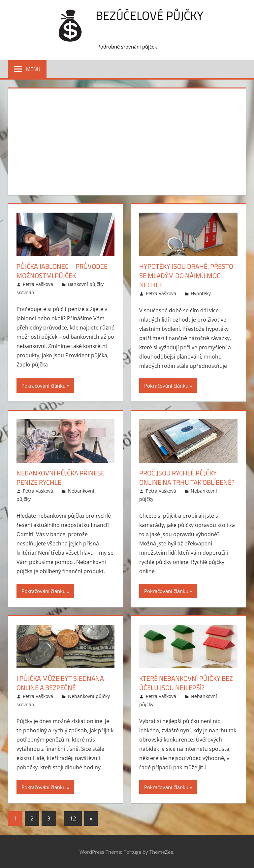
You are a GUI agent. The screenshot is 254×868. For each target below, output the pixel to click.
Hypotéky (201, 293)
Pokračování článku (44, 386)
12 (73, 818)
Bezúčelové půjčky (149, 15)
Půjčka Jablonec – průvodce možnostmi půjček (62, 271)
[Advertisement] (127, 140)
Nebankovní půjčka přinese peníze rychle (61, 478)
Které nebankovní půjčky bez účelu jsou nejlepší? (186, 683)
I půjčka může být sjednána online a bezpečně (60, 683)
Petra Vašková (38, 284)
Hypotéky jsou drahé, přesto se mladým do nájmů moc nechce (186, 276)
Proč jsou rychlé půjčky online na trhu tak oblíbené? (187, 478)
